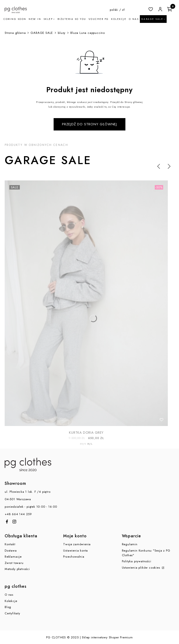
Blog (8, 607)
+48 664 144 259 (18, 514)
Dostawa (11, 551)
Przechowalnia (74, 557)
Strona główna (15, 33)
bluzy (62, 33)
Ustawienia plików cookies (142, 568)
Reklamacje (13, 557)
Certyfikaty (12, 613)
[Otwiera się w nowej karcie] (7, 522)
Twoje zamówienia (77, 544)
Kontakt (10, 544)
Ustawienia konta (76, 551)
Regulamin (130, 544)
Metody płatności (17, 569)
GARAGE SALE (42, 33)
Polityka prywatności (137, 561)
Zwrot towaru (14, 563)
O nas (9, 595)
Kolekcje (11, 601)
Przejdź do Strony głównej (89, 124)
